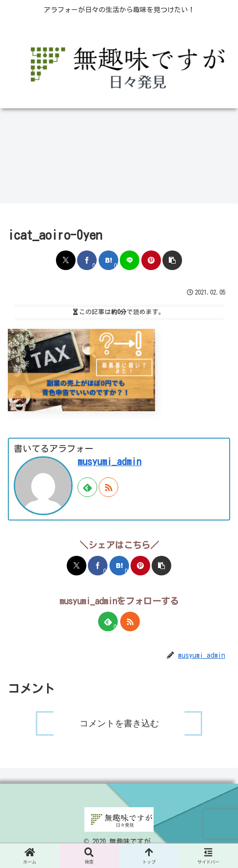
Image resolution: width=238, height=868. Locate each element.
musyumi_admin (109, 461)
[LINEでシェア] (130, 260)
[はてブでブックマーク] (108, 260)
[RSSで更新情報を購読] (108, 487)
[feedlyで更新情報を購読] (87, 487)
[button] (172, 260)
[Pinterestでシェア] (151, 260)
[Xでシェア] (66, 260)
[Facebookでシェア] (87, 260)
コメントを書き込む (119, 729)
